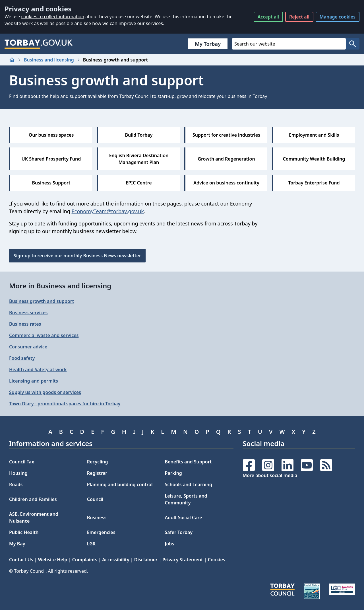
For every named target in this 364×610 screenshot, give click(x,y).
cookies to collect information (53, 17)
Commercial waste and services (44, 335)
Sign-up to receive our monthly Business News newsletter (77, 256)
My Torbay (208, 44)
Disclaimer (146, 560)
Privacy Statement (183, 560)
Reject (299, 17)
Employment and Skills (314, 135)
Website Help (53, 560)
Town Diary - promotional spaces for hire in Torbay (65, 404)
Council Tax (22, 462)
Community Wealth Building (314, 159)
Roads (16, 484)
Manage (338, 17)
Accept (268, 17)
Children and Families (33, 499)
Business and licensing (49, 60)
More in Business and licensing (60, 286)
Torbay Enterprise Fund (314, 183)
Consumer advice (28, 347)
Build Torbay (139, 135)
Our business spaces (51, 135)
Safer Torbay (179, 532)
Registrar (97, 473)
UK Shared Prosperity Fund (51, 159)
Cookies (217, 560)
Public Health (24, 532)
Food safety (22, 358)
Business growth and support (42, 301)
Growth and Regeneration (226, 159)
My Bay (17, 544)
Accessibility (116, 560)
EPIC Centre (139, 183)
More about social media (270, 475)
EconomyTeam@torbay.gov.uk (108, 211)
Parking (173, 473)
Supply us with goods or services (45, 392)
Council (95, 499)
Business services (28, 313)
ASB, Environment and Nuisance (34, 517)
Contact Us (21, 560)
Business (97, 517)
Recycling (98, 462)
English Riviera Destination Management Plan (139, 159)
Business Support (51, 183)
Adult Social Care (184, 517)
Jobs (170, 544)
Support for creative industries (226, 135)
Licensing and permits (34, 381)
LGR (91, 544)
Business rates (25, 324)
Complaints (85, 560)
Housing (18, 473)
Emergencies (101, 532)
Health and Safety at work (38, 369)
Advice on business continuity (226, 183)
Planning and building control (120, 484)
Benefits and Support (188, 462)
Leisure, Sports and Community (186, 499)
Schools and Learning (189, 484)
